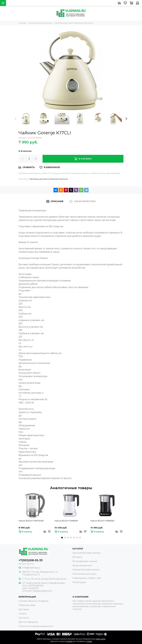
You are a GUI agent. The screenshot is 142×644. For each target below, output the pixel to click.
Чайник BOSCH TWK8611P (66, 521)
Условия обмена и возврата (33, 601)
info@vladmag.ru (31, 568)
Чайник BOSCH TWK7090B (31, 521)
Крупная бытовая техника (86, 553)
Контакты (24, 618)
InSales (89, 641)
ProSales (69, 641)
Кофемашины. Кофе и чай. (87, 578)
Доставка (24, 609)
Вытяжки (77, 557)
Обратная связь (27, 605)
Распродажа (79, 582)
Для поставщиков (28, 622)
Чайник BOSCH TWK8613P (102, 521)
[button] (62, 538)
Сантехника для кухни (84, 574)
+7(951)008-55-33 (31, 560)
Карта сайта (101, 639)
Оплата (22, 614)
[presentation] (16, 119)
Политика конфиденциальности (36, 626)
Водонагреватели (82, 565)
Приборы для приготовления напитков (49, 179)
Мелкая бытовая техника (86, 570)
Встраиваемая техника (85, 561)
